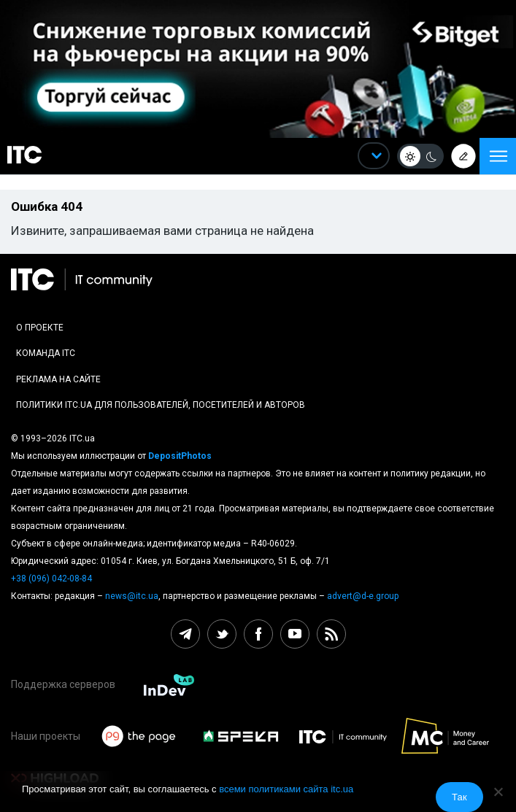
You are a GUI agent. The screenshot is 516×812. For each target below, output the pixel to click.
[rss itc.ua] (331, 634)
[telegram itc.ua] (185, 634)
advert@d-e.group (363, 596)
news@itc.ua (132, 596)
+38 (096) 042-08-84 (51, 579)
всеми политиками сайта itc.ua (286, 789)
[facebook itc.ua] (258, 634)
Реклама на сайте (58, 379)
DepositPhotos (180, 456)
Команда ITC (46, 353)
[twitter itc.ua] (222, 634)
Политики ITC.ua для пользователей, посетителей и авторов (161, 405)
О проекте (40, 328)
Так (459, 797)
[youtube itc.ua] (295, 634)
